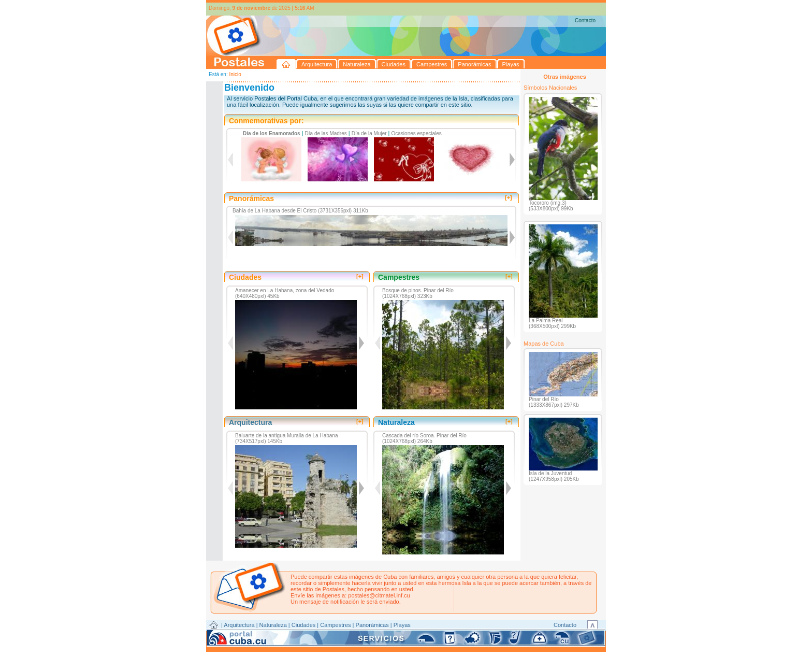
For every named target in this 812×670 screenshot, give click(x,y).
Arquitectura (239, 625)
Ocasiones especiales (417, 133)
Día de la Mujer (369, 133)
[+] (509, 197)
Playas (402, 625)
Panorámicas (372, 625)
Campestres (335, 625)
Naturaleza (273, 625)
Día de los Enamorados (272, 133)
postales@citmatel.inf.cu (379, 595)
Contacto (585, 20)
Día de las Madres (326, 133)
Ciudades (303, 625)
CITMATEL (451, 637)
